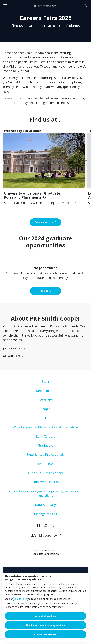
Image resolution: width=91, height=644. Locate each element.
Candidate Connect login (46, 554)
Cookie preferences (45, 634)
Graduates (45, 445)
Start (46, 382)
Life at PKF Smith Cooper (46, 473)
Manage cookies (45, 514)
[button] (85, 6)
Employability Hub (46, 482)
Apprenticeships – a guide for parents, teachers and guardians (45, 493)
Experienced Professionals (46, 455)
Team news (45, 464)
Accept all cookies (45, 616)
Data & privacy (45, 505)
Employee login (42, 550)
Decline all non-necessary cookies (45, 625)
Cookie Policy (21, 599)
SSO (55, 550)
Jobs (46, 418)
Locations (46, 400)
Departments (46, 391)
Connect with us (70, 273)
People (45, 409)
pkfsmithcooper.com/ (45, 535)
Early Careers (45, 436)
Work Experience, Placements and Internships (45, 427)
